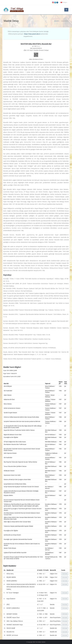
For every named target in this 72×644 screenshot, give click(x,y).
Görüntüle (65, 574)
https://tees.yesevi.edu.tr (32, 34)
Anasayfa (57, 21)
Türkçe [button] (64, 2)
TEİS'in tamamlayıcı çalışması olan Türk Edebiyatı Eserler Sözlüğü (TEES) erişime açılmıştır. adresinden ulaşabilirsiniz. (28, 34)
